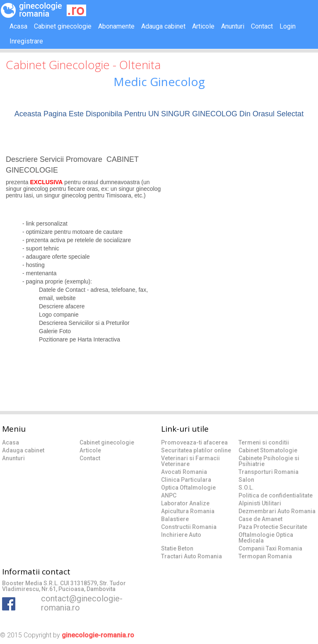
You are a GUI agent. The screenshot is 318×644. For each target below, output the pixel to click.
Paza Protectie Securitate (273, 527)
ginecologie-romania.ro (98, 635)
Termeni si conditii (264, 442)
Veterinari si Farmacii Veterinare (190, 461)
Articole (203, 26)
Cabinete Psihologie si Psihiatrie (269, 461)
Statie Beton (177, 548)
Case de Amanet (260, 519)
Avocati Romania (184, 472)
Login (288, 26)
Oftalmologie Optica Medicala (266, 538)
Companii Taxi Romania (270, 548)
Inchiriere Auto (181, 535)
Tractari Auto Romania (192, 556)
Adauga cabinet (163, 26)
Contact (262, 26)
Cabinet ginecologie (63, 26)
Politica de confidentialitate (276, 495)
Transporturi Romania (269, 472)
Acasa (18, 26)
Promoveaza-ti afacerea (194, 442)
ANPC (169, 495)
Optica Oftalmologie (188, 488)
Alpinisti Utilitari (260, 503)
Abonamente (116, 26)
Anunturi (233, 26)
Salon (246, 480)
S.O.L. (246, 488)
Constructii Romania (189, 527)
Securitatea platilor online (196, 450)
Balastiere (175, 519)
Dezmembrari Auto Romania (277, 511)
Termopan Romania (265, 556)
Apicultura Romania (188, 511)
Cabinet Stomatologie (268, 450)
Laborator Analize (185, 503)
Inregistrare (26, 41)
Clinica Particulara (186, 480)
